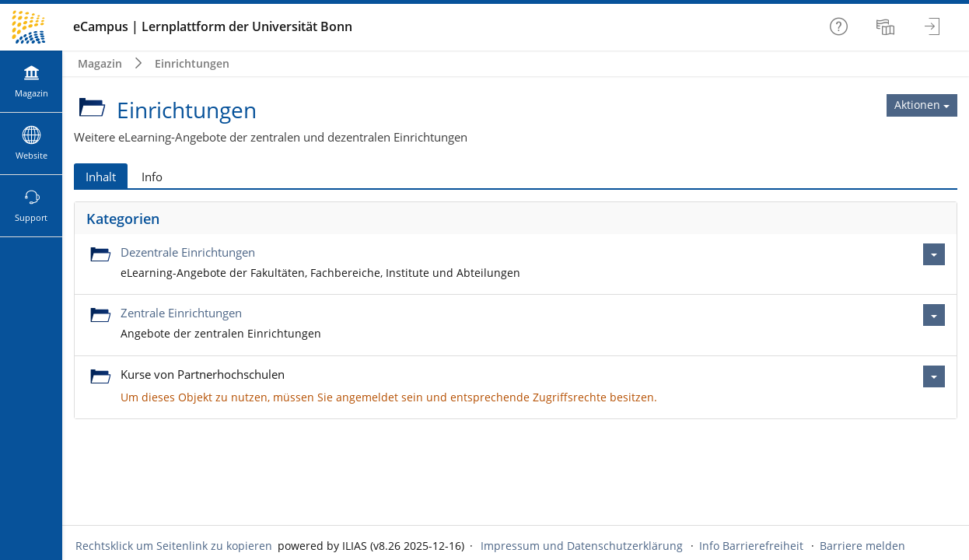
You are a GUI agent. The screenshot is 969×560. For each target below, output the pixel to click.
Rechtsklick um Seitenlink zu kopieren (174, 546)
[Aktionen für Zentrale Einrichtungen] (934, 315)
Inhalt (101, 177)
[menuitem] (887, 27)
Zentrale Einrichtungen (181, 313)
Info (152, 177)
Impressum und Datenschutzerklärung (582, 546)
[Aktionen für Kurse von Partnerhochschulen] (934, 376)
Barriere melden (862, 546)
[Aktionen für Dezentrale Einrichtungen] (934, 254)
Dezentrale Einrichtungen (188, 252)
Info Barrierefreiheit (751, 546)
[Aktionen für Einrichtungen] (922, 105)
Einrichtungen (192, 63)
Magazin (100, 63)
